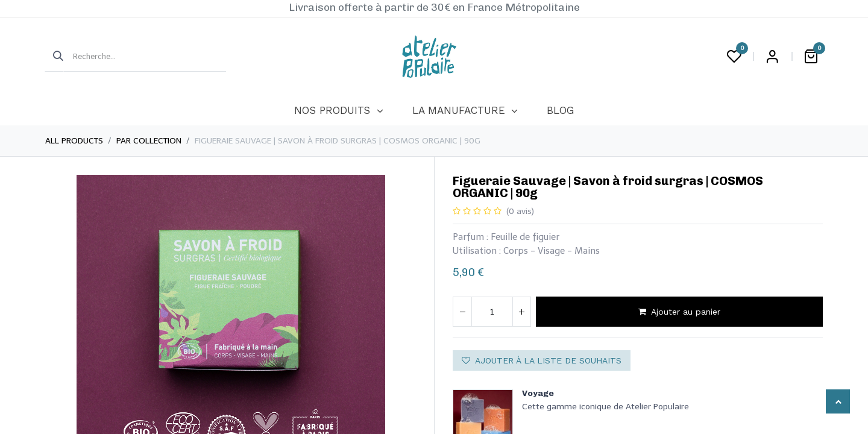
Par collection (149, 141)
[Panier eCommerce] (811, 57)
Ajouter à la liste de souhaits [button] (542, 360)
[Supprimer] (462, 312)
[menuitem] (338, 111)
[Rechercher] (54, 57)
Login (772, 57)
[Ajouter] (521, 312)
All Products (74, 141)
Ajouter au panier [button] (679, 312)
